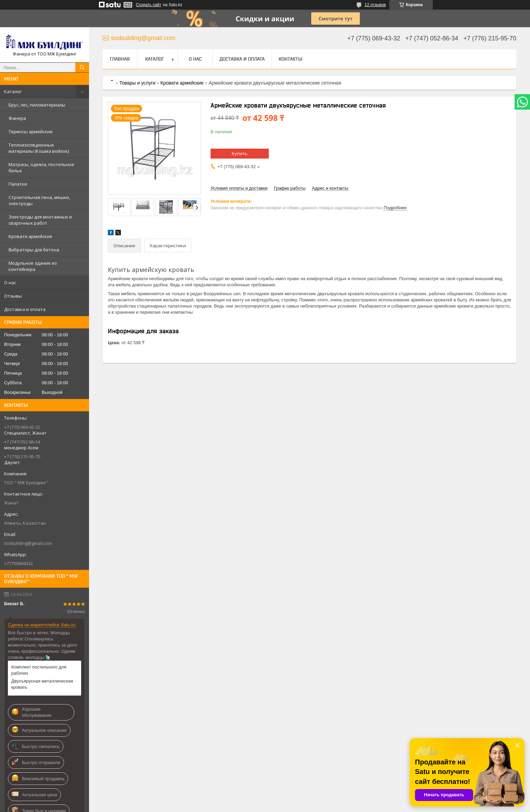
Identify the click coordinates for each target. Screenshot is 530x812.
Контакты (291, 59)
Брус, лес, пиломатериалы (37, 105)
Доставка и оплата (25, 309)
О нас (10, 283)
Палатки (18, 184)
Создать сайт (149, 5)
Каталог (13, 91)
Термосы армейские (31, 132)
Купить (240, 153)
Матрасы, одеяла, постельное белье (41, 167)
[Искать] (82, 67)
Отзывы (13, 296)
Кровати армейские (30, 236)
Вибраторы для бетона (34, 250)
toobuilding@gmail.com (28, 543)
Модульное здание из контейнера (33, 266)
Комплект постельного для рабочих (39, 670)
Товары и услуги (137, 83)
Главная (120, 59)
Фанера (17, 118)
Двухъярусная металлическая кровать (42, 684)
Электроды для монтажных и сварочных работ (40, 220)
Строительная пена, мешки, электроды (39, 200)
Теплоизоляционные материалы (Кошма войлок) (39, 148)
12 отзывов (375, 5)
